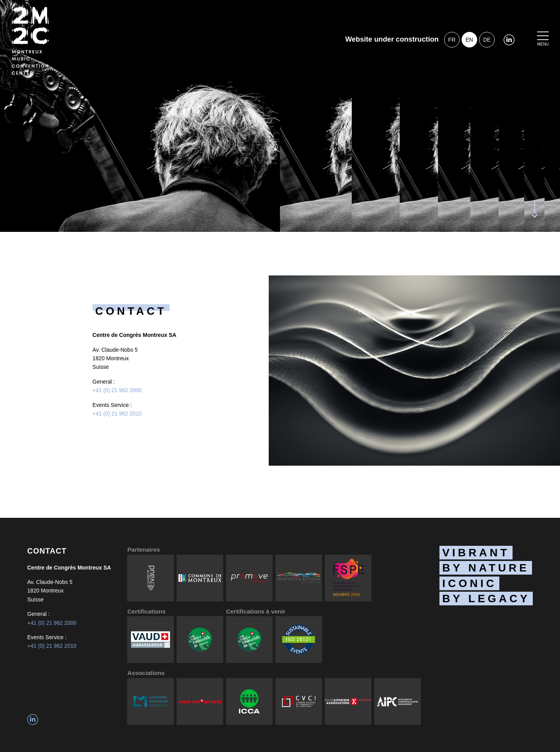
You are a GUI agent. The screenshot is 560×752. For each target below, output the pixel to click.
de (487, 40)
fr (452, 40)
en (469, 40)
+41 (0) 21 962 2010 (117, 414)
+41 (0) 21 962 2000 (117, 390)
